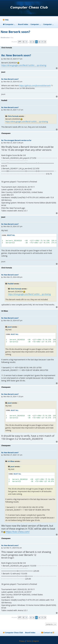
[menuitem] (5, 20)
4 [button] (34, 42)
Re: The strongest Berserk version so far (16, 140)
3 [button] (31, 42)
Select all (11, 235)
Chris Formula (13, 116)
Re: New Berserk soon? (16, 55)
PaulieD (11, 284)
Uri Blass (11, 461)
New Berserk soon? (15, 32)
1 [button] (26, 42)
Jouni (10, 327)
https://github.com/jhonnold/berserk (35, 85)
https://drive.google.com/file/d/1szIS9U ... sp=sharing (24, 65)
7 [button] (42, 42)
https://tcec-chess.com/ (18, 532)
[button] (20, 42)
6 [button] (39, 42)
